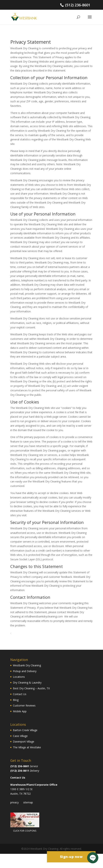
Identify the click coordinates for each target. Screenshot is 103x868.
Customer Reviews (24, 705)
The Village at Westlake (27, 747)
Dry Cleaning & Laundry (27, 683)
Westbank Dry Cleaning (27, 665)
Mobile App (20, 711)
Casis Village (20, 736)
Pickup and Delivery (25, 671)
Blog (16, 700)
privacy (14, 802)
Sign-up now (71, 857)
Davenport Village (24, 742)
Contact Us (20, 694)
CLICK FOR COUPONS (25, 831)
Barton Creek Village (25, 730)
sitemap (28, 802)
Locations (19, 677)
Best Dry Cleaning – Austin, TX (31, 688)
